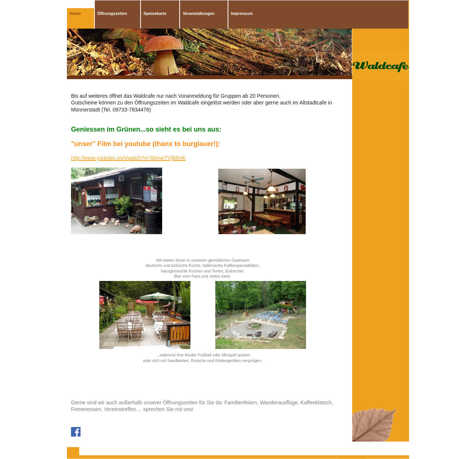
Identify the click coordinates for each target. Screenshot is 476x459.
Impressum (242, 13)
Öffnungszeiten (112, 13)
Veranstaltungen (199, 13)
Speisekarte (155, 13)
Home (75, 13)
